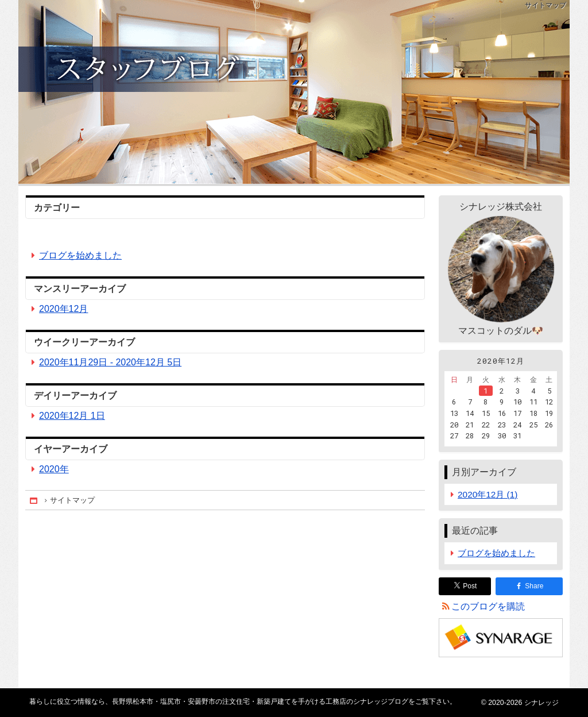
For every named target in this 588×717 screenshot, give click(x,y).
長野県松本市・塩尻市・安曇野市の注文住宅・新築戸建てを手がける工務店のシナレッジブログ (294, 92)
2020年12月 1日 (72, 416)
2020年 (54, 469)
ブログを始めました (80, 255)
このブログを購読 (488, 606)
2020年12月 (63, 309)
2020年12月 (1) (488, 494)
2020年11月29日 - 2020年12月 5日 (110, 362)
